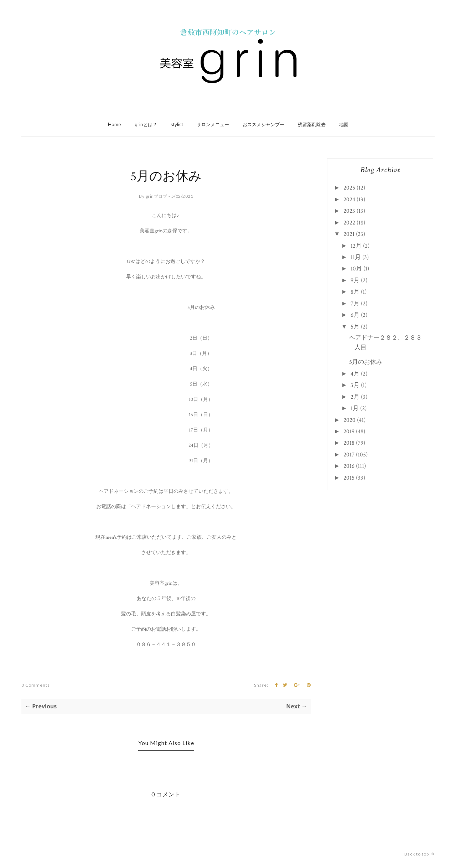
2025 (349, 188)
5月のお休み (366, 362)
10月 (356, 269)
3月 (355, 385)
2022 (349, 223)
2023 (349, 211)
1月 (355, 408)
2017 (349, 455)
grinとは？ (146, 124)
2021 (349, 234)
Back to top (419, 854)
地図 (344, 124)
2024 (349, 200)
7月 (355, 304)
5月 (355, 327)
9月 (355, 280)
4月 (355, 374)
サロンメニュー (213, 124)
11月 (356, 257)
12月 (356, 246)
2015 (349, 478)
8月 (355, 292)
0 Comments (36, 685)
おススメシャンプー (263, 124)
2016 (349, 466)
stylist (177, 124)
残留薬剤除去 (312, 124)
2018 (349, 443)
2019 (349, 432)
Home (115, 124)
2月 (355, 397)
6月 (355, 315)
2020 (349, 420)
